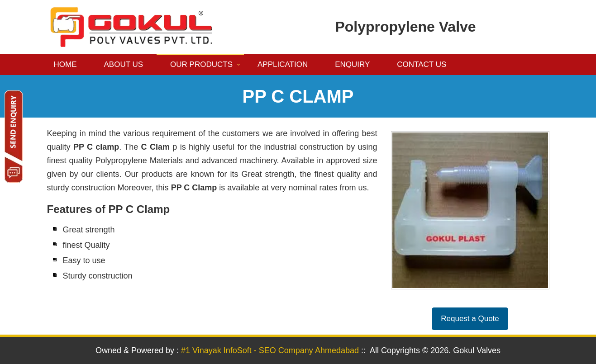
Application (283, 64)
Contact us (422, 64)
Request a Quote (470, 319)
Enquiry (352, 64)
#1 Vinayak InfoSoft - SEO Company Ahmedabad (270, 350)
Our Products (201, 64)
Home (65, 64)
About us (124, 64)
